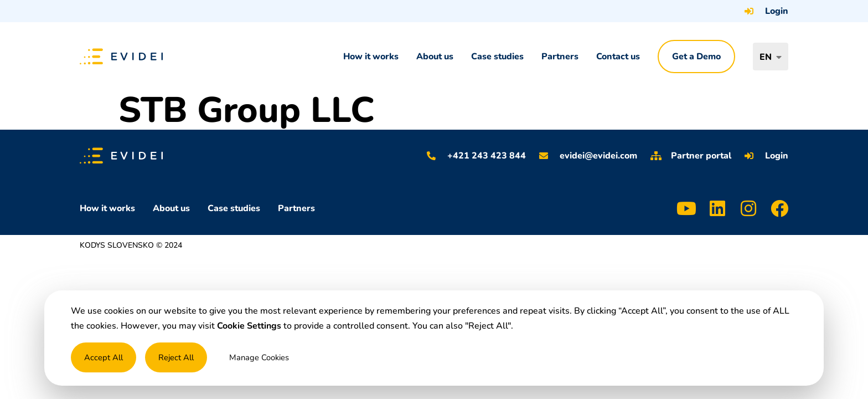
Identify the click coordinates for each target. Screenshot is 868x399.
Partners (560, 57)
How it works (371, 57)
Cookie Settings (249, 326)
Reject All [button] (176, 357)
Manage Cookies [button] (259, 357)
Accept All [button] (104, 357)
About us (435, 57)
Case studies (497, 57)
